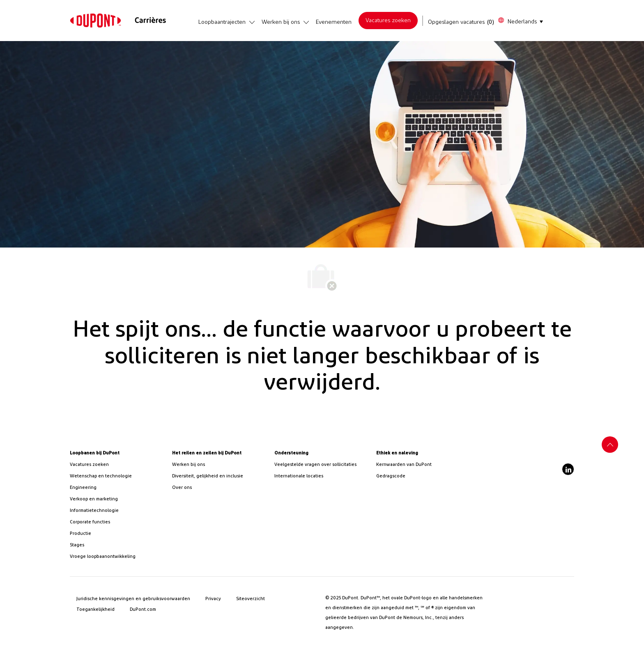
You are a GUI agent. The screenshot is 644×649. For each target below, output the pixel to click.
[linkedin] (568, 469)
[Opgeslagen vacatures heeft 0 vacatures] (461, 22)
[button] (520, 21)
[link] (95, 21)
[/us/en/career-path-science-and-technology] (118, 476)
